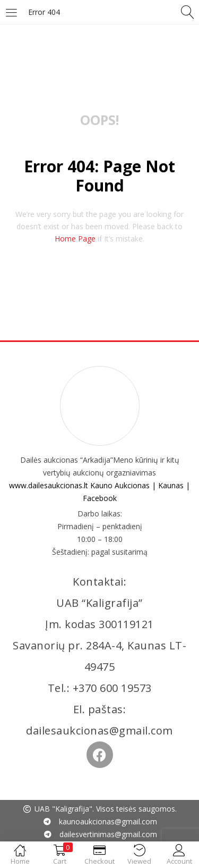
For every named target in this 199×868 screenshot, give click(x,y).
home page (75, 239)
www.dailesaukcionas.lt (49, 485)
